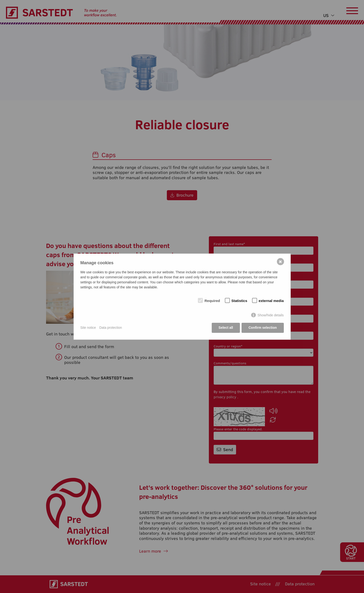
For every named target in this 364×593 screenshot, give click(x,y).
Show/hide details (271, 315)
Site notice (88, 328)
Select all (226, 328)
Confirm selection (263, 328)
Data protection (111, 328)
